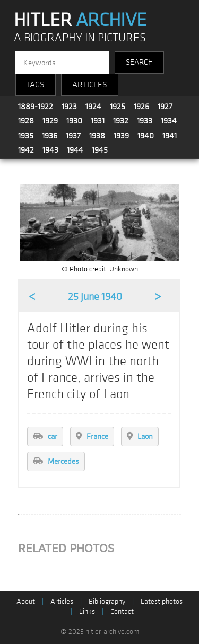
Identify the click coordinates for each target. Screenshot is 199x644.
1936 (50, 136)
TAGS (36, 85)
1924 (93, 107)
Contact (122, 611)
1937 (73, 136)
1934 (169, 121)
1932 (121, 121)
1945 (100, 150)
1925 (118, 107)
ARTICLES (90, 85)
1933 (145, 121)
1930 (74, 121)
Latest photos (162, 601)
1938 (97, 136)
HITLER (80, 20)
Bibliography (107, 601)
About (26, 601)
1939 (121, 136)
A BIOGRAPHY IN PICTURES (80, 38)
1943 (50, 150)
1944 (75, 150)
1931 (98, 121)
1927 (165, 107)
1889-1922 (36, 107)
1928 (26, 121)
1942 (26, 150)
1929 (50, 121)
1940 (146, 136)
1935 (26, 136)
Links (87, 611)
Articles (62, 601)
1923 (69, 107)
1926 (141, 107)
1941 (170, 136)
